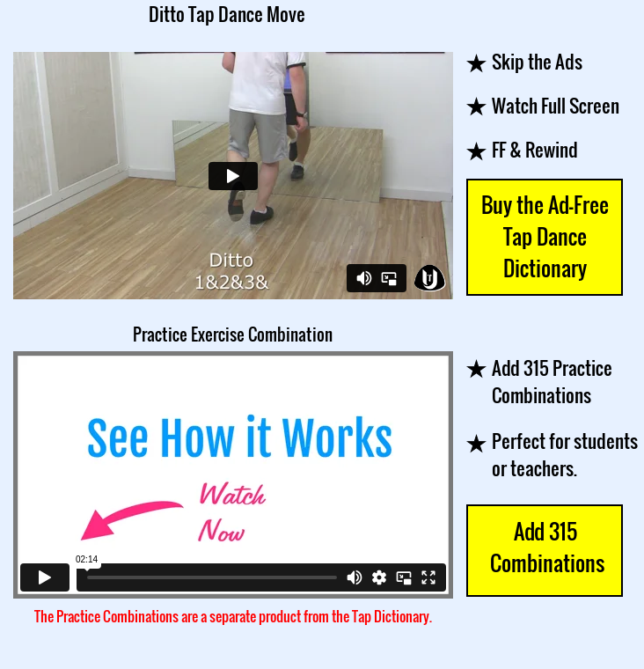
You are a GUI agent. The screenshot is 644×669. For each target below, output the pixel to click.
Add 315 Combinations (545, 547)
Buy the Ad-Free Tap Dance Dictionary (545, 236)
